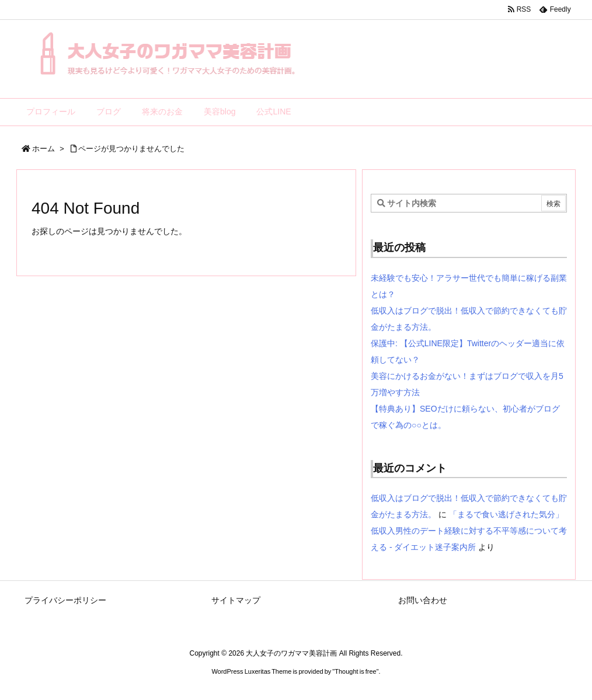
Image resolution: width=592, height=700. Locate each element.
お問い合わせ (423, 600)
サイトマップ (236, 600)
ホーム (43, 149)
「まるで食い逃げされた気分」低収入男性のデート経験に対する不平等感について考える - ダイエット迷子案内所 (469, 531)
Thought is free (355, 671)
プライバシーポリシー (65, 600)
